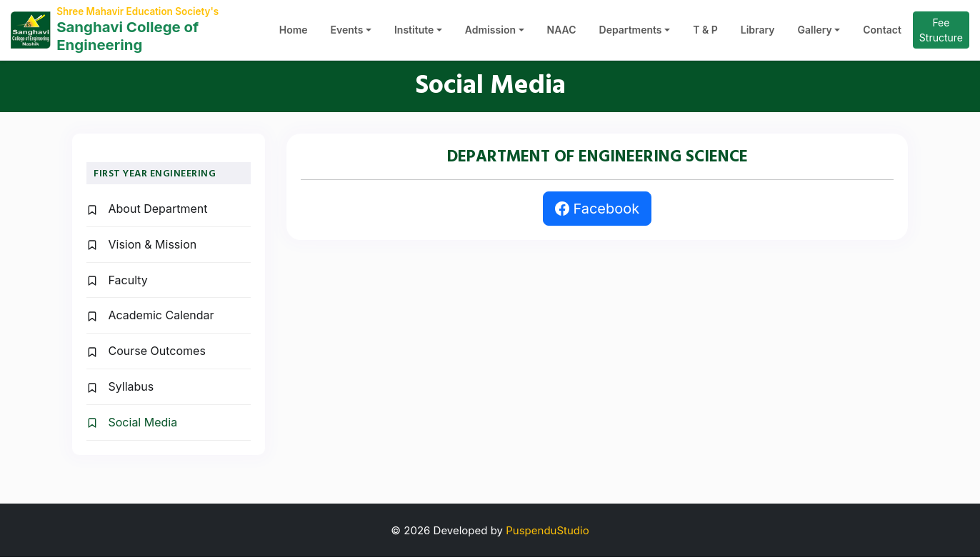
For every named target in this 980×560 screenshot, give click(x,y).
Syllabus (120, 389)
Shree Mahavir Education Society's (143, 12)
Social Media (132, 425)
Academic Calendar (150, 319)
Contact (882, 32)
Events (347, 32)
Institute (414, 32)
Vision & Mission (141, 247)
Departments (631, 32)
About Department (147, 212)
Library (758, 32)
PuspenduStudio (547, 533)
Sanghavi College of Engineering (135, 38)
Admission (490, 32)
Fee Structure (941, 31)
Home (294, 32)
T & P (705, 32)
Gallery (815, 32)
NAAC (562, 32)
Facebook (597, 212)
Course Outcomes (146, 354)
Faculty (117, 283)
